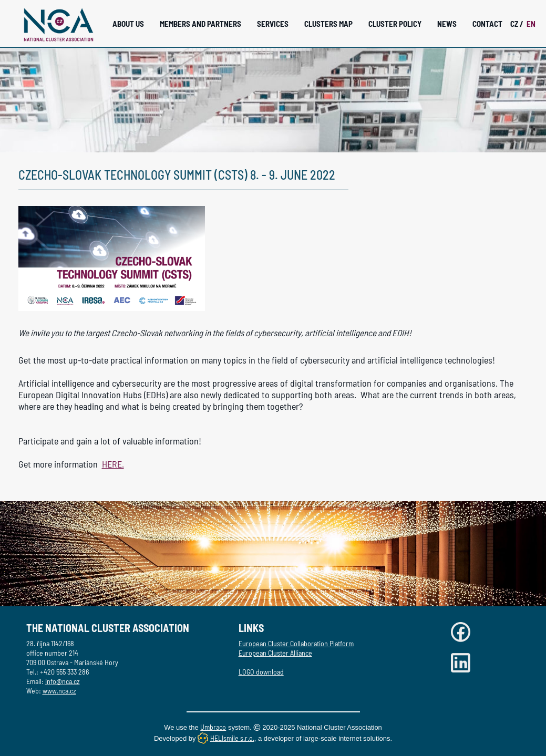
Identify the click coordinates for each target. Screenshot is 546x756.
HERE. (113, 464)
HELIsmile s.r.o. (232, 738)
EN (531, 24)
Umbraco (213, 727)
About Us (128, 24)
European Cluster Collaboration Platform (296, 643)
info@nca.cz (63, 681)
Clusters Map (328, 24)
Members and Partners (200, 24)
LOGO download (261, 672)
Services (273, 24)
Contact (487, 24)
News (447, 24)
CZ (517, 24)
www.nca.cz (59, 691)
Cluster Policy (395, 24)
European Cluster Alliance (275, 653)
